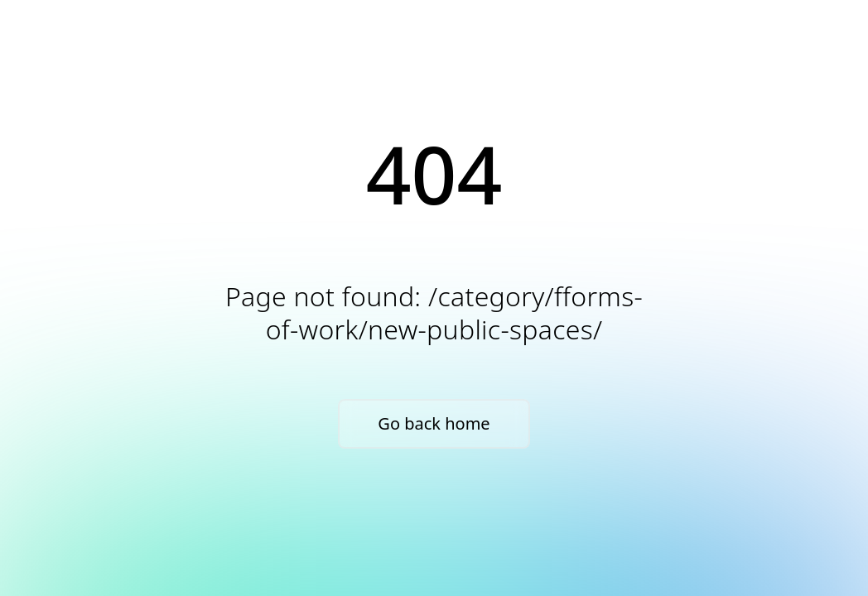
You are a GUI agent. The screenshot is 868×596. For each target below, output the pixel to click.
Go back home (434, 423)
